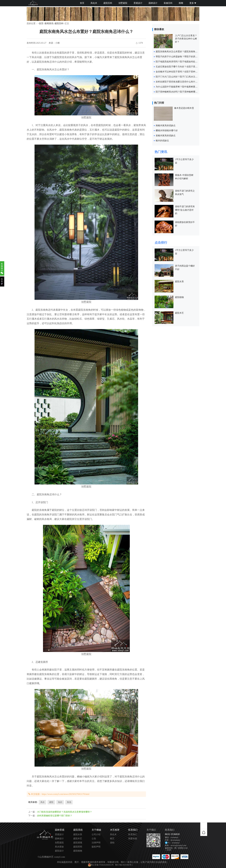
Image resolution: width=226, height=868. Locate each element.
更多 (193, 3)
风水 (43, 802)
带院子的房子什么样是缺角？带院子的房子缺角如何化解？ (184, 57)
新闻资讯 (49, 23)
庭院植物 (179, 297)
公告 (94, 839)
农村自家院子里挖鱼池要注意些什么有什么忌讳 (179, 82)
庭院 (51, 802)
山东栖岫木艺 (46, 857)
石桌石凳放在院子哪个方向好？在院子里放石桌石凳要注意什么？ (188, 67)
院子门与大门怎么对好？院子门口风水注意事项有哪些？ (183, 77)
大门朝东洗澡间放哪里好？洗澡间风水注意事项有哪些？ (65, 812)
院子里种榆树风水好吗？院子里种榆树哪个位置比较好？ (183, 92)
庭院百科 (108, 3)
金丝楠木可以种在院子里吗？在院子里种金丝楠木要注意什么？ (186, 72)
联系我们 (133, 835)
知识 (60, 802)
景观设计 (138, 3)
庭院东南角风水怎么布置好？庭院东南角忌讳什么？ (181, 52)
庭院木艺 (179, 313)
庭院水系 (179, 282)
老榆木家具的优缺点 (166, 136)
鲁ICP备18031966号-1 (124, 865)
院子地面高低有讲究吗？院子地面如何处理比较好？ (181, 62)
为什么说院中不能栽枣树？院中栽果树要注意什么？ (181, 87)
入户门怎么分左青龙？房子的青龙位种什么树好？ (186, 39)
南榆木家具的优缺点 (166, 126)
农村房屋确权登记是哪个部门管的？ (55, 816)
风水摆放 (59, 847)
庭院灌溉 (78, 843)
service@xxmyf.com (178, 845)
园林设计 (153, 3)
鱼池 (69, 802)
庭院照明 (78, 847)
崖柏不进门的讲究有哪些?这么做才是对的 (185, 210)
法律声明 (96, 843)
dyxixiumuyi (175, 840)
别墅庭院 (123, 3)
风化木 (94, 3)
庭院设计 (59, 851)
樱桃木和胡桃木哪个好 (167, 131)
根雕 (181, 3)
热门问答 (159, 103)
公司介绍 (96, 835)
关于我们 (151, 830)
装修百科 (168, 3)
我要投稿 (133, 839)
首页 (82, 3)
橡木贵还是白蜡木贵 (184, 108)
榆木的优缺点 (162, 141)
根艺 (112, 839)
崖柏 (112, 843)
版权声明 (96, 847)
